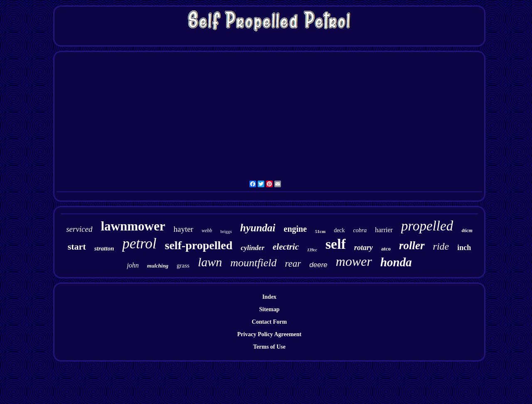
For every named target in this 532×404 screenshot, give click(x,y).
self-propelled (199, 245)
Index (269, 297)
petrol (139, 244)
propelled (427, 226)
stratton (104, 248)
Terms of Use (269, 347)
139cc (312, 250)
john (133, 265)
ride (441, 246)
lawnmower (133, 226)
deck (339, 230)
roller (412, 245)
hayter (183, 229)
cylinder (252, 248)
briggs (226, 231)
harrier (384, 230)
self (336, 244)
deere (318, 265)
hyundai (258, 228)
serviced (79, 229)
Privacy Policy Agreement (269, 334)
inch (464, 248)
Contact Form (269, 322)
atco (386, 249)
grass (183, 265)
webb (207, 231)
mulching (158, 266)
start (77, 247)
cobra (360, 230)
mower (354, 261)
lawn (210, 262)
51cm (320, 231)
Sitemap (270, 309)
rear (293, 264)
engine (296, 229)
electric (286, 247)
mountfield (253, 263)
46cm (467, 231)
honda (396, 262)
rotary (363, 248)
